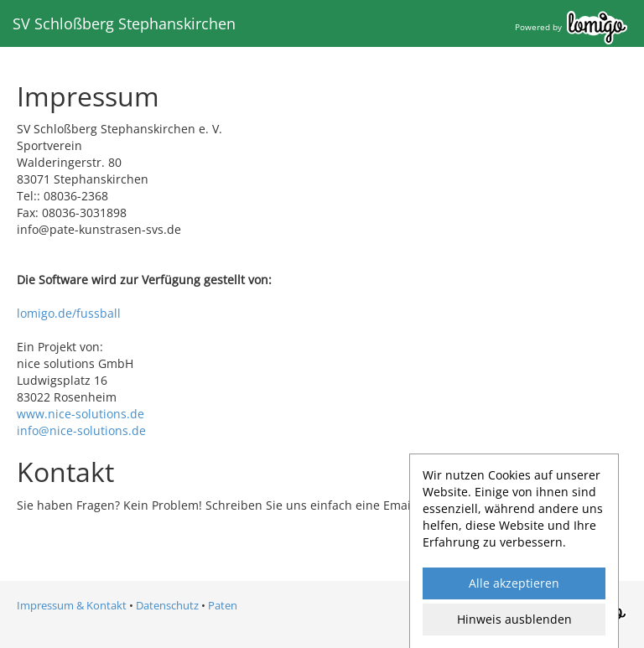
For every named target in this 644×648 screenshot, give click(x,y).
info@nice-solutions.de (81, 430)
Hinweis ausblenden (514, 619)
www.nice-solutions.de (80, 414)
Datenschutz (167, 605)
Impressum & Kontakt (72, 605)
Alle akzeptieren (514, 583)
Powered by (571, 27)
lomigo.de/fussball (69, 313)
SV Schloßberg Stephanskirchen (124, 23)
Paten (223, 605)
